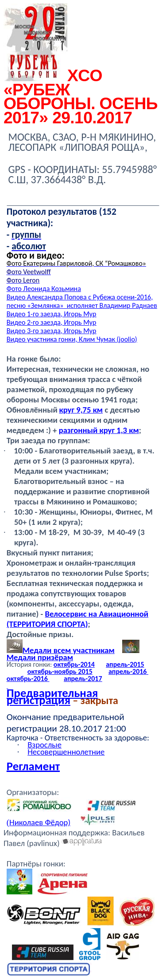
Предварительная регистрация (52, 697)
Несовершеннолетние (66, 752)
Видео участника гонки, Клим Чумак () (72, 339)
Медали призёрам (40, 657)
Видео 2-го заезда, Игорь (52, 322)
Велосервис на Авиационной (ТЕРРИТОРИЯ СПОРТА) (77, 619)
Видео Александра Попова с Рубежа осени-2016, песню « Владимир (82, 301)
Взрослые (44, 745)
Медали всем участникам (61, 650)
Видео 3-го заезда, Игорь (52, 331)
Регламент (33, 766)
